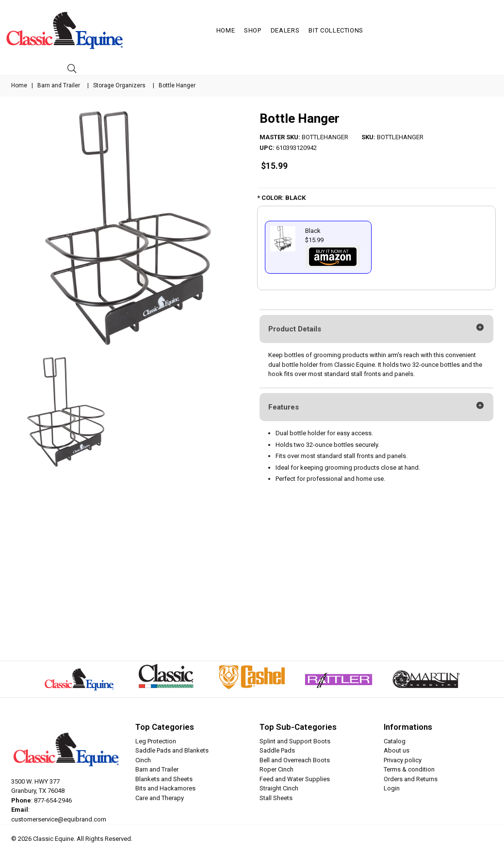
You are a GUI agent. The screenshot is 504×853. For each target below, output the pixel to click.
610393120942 (296, 148)
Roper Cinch (276, 769)
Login (392, 788)
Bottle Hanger (300, 118)
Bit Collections (336, 30)
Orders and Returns (411, 779)
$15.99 (274, 166)
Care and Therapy (160, 798)
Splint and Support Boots (295, 741)
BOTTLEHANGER (325, 137)
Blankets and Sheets (164, 779)
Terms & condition (409, 769)
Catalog (395, 741)
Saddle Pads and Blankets (172, 750)
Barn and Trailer (59, 85)
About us (397, 750)
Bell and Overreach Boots (295, 760)
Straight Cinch (279, 788)
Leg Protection (156, 741)
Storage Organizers (119, 85)
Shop (253, 30)
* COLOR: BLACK (281, 198)
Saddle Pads (277, 750)
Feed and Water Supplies (295, 779)
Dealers (285, 30)
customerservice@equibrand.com (59, 819)
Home (226, 30)
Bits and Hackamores (165, 788)
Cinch (143, 760)
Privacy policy (403, 760)
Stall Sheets (276, 798)
